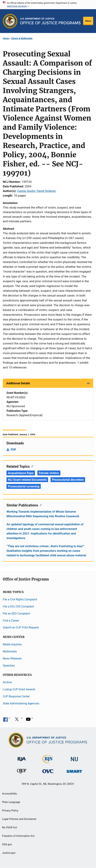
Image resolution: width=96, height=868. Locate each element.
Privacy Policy (10, 811)
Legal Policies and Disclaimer (19, 819)
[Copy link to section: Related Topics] (32, 466)
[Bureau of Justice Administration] (22, 757)
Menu (88, 21)
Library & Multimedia (22, 38)
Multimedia (10, 651)
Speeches (9, 666)
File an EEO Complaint (16, 614)
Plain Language (11, 802)
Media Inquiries (12, 644)
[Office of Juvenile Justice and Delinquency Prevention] (22, 772)
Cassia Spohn (26, 191)
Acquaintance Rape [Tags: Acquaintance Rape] (21, 473)
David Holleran (46, 191)
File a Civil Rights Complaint (20, 599)
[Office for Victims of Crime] (48, 771)
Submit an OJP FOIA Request (21, 627)
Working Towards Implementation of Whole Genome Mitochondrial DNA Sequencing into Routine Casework (43, 514)
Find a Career (11, 621)
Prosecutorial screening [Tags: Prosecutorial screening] (24, 486)
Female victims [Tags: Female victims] (49, 473)
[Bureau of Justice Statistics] (48, 762)
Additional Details (18, 383)
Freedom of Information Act (18, 836)
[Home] (50, 21)
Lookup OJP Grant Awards (19, 689)
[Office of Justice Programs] (10, 21)
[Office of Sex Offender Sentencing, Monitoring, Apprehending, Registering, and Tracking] (74, 770)
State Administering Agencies (21, 703)
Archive (7, 682)
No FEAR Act (10, 827)
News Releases (12, 658)
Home (6, 38)
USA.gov (7, 844)
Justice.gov (9, 853)
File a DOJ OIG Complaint (18, 606)
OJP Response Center (16, 696)
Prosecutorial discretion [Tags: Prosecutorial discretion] (68, 480)
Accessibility (9, 794)
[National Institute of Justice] (74, 758)
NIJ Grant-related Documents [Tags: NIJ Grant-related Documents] (27, 480)
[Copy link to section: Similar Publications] (40, 505)
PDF (13, 450)
